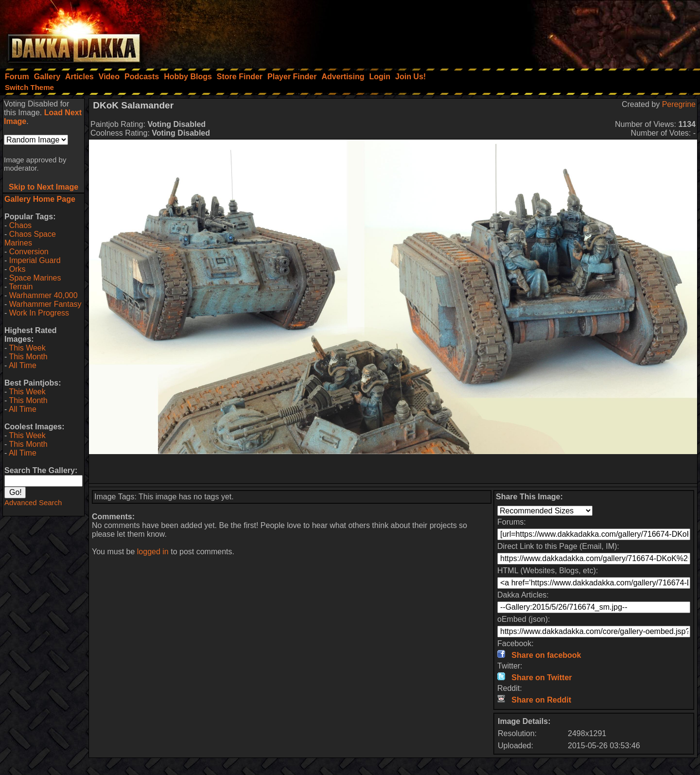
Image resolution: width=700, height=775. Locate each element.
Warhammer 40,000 (44, 295)
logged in (153, 552)
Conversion (29, 252)
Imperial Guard (35, 260)
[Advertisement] (569, 32)
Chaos (20, 225)
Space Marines (35, 278)
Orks (17, 269)
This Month (28, 357)
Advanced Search (33, 502)
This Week (27, 348)
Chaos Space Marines (30, 238)
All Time (23, 365)
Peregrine (679, 104)
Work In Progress (39, 313)
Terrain (21, 287)
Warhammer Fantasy (45, 304)
